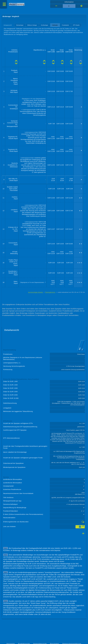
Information (69, 2)
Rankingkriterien (50, 292)
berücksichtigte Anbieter (36, 292)
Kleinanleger (20, 25)
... (85, 71)
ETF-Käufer (76, 25)
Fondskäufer (65, 25)
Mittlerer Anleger (32, 25)
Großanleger (45, 25)
